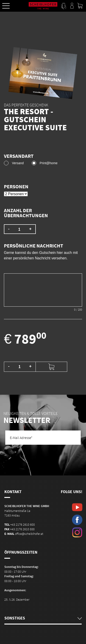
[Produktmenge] (19, 366)
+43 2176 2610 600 (23, 525)
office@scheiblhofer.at (29, 534)
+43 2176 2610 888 (22, 529)
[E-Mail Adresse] (43, 438)
